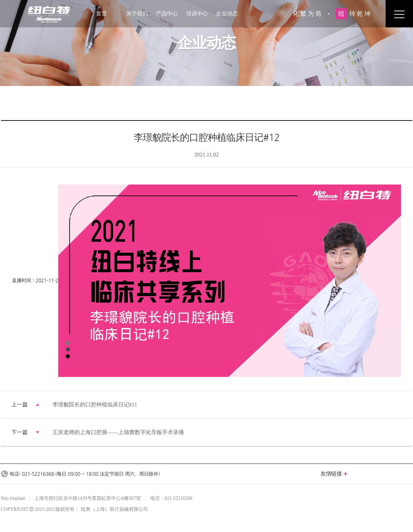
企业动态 (227, 14)
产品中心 (167, 14)
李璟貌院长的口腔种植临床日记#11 (95, 404)
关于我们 (137, 14)
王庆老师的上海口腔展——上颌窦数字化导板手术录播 (118, 432)
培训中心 (197, 14)
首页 (101, 14)
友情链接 (334, 474)
